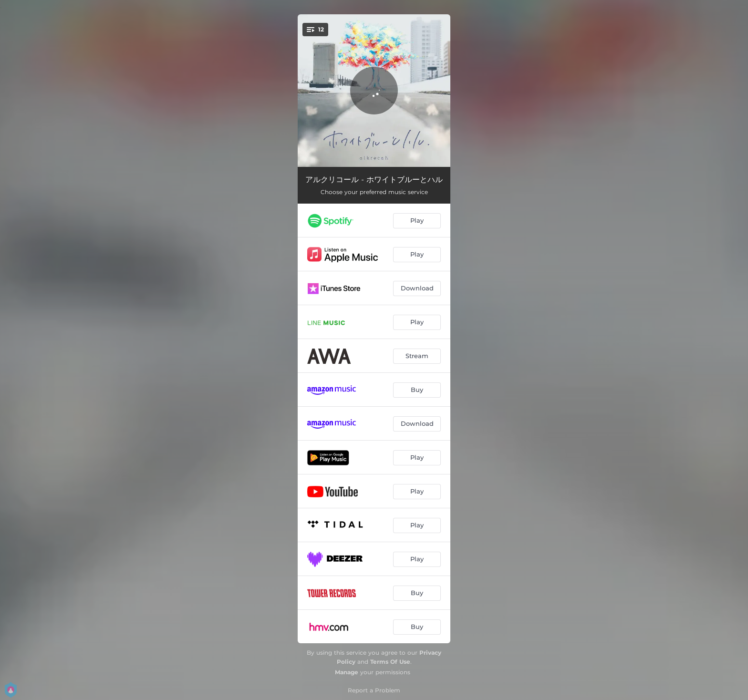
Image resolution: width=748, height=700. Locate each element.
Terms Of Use (390, 662)
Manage (347, 672)
